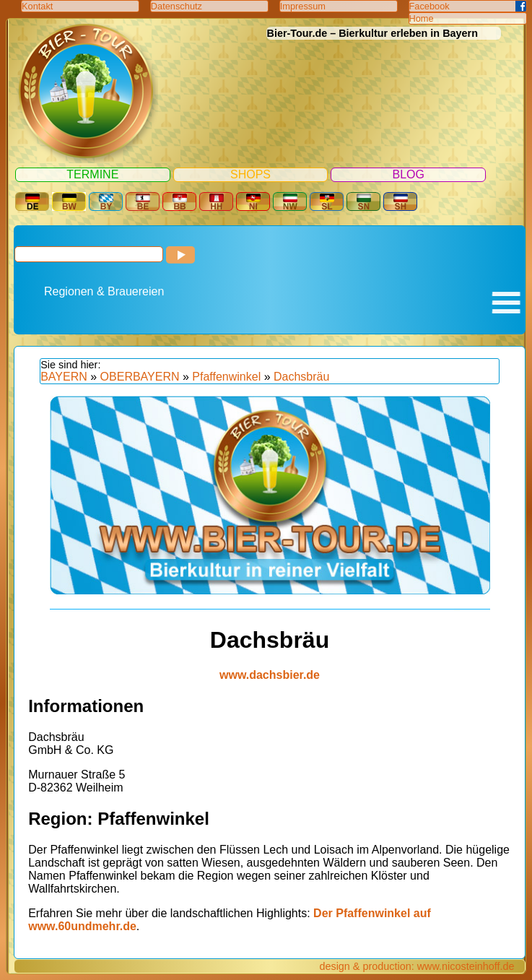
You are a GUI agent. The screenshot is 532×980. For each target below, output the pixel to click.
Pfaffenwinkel (226, 377)
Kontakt (37, 6)
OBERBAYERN (140, 377)
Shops (250, 174)
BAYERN (64, 377)
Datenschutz (176, 6)
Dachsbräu (301, 377)
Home (422, 18)
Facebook (429, 6)
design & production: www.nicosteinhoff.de (417, 966)
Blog (408, 174)
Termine (92, 174)
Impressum (303, 6)
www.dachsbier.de (270, 675)
